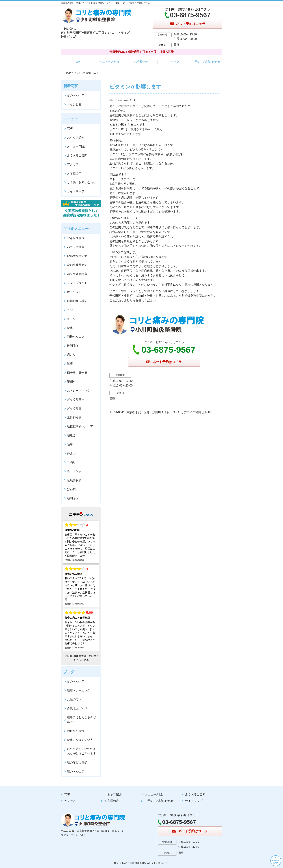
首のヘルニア (76, 95)
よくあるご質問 (77, 155)
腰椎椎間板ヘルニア (80, 426)
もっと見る (74, 104)
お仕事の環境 (76, 731)
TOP (77, 62)
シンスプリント (77, 283)
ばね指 (71, 489)
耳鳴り (71, 462)
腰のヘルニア (76, 772)
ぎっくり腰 (74, 408)
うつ (70, 310)
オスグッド (74, 292)
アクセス (174, 62)
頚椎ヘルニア (76, 337)
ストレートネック (79, 391)
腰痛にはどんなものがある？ (81, 720)
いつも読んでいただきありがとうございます (81, 751)
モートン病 (74, 471)
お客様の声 (141, 62)
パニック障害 (76, 247)
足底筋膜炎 (74, 480)
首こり (71, 319)
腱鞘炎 (71, 382)
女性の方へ (74, 699)
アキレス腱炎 (76, 238)
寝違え (71, 435)
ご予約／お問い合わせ (206, 62)
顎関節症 (73, 498)
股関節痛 (73, 346)
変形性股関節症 (77, 256)
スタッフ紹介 (76, 138)
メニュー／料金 (109, 62)
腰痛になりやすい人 (80, 740)
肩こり (71, 355)
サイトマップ (76, 191)
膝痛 (70, 364)
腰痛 (70, 328)
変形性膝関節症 (77, 265)
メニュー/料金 (76, 146)
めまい (71, 453)
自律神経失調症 (77, 301)
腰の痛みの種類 (77, 762)
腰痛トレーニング (79, 690)
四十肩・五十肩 (77, 373)
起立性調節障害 (77, 274)
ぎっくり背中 (76, 399)
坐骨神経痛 (74, 417)
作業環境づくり (77, 708)
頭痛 (70, 444)
